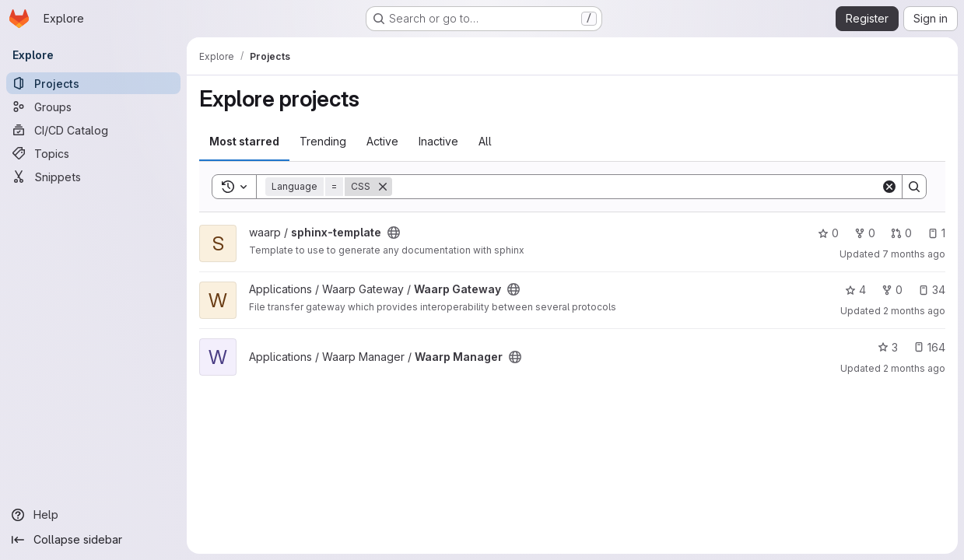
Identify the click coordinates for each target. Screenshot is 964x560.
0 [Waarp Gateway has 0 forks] (892, 290)
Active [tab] (382, 141)
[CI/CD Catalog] (93, 130)
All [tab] (485, 141)
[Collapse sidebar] (93, 540)
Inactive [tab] (438, 141)
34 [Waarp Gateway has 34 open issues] (932, 290)
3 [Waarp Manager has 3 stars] (888, 347)
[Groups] (93, 107)
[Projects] (93, 83)
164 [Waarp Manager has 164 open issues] (929, 347)
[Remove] (383, 187)
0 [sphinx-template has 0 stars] (828, 233)
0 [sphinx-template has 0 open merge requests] (901, 233)
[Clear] (889, 187)
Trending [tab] (323, 141)
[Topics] (93, 153)
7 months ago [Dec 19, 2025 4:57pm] (914, 254)
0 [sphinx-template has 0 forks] (865, 233)
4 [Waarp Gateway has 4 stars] (855, 290)
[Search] (636, 187)
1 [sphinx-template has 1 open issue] (936, 233)
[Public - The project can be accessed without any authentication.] (394, 233)
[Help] (93, 515)
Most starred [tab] (244, 141)
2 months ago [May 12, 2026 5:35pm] (914, 311)
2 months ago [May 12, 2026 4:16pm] (914, 368)
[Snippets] (93, 177)
